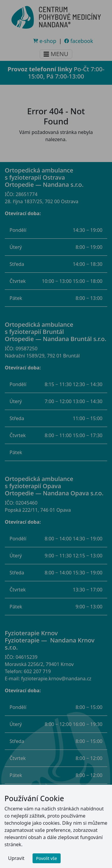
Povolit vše (47, 858)
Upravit (16, 858)
